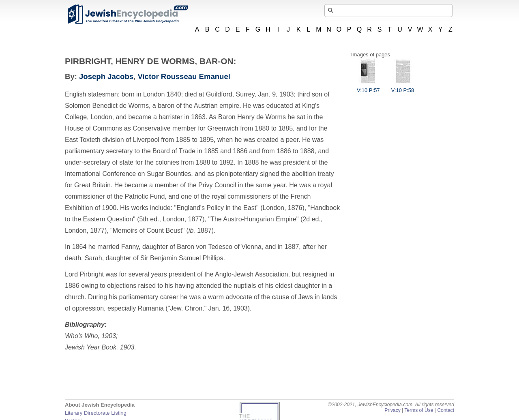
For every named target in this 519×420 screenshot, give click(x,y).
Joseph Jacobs (106, 76)
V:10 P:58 (403, 87)
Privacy (392, 410)
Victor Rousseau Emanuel (184, 76)
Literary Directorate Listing (96, 413)
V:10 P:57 (368, 87)
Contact (446, 410)
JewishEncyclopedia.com (127, 14)
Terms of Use (419, 410)
